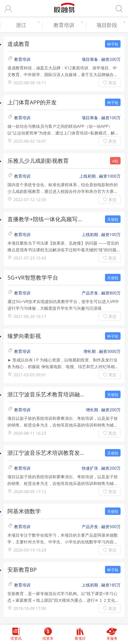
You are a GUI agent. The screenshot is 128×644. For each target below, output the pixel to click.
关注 (112, 83)
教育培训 (68, 25)
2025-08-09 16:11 (30, 83)
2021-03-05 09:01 (30, 375)
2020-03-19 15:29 (30, 550)
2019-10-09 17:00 (30, 608)
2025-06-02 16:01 (30, 141)
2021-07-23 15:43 (30, 258)
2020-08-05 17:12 (30, 491)
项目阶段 (110, 25)
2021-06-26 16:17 (30, 316)
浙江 (27, 25)
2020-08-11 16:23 (30, 433)
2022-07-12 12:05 (30, 199)
